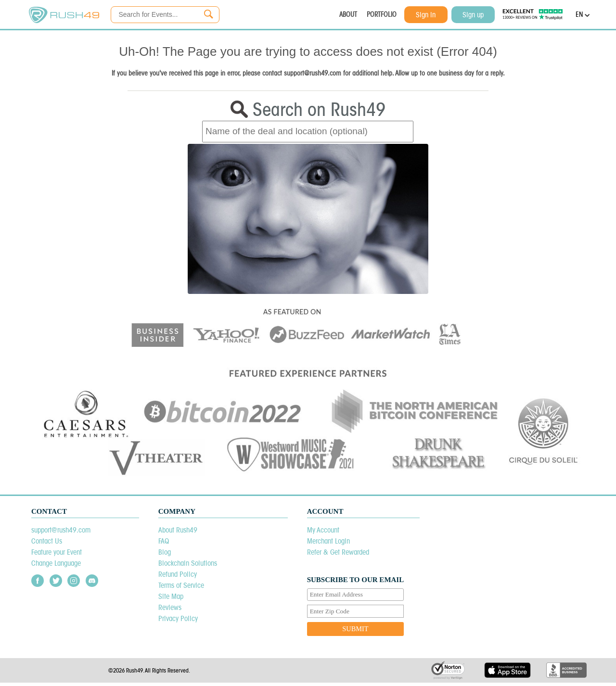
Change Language (56, 563)
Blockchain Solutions (188, 563)
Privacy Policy (178, 618)
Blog (165, 552)
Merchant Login (328, 541)
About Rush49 (178, 530)
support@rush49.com (61, 530)
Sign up (473, 15)
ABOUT (348, 14)
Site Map (171, 596)
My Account (323, 530)
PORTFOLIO (382, 14)
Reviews (170, 607)
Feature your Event (57, 552)
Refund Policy (178, 574)
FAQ (164, 541)
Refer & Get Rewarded (338, 552)
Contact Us (47, 541)
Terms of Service (181, 585)
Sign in (426, 15)
